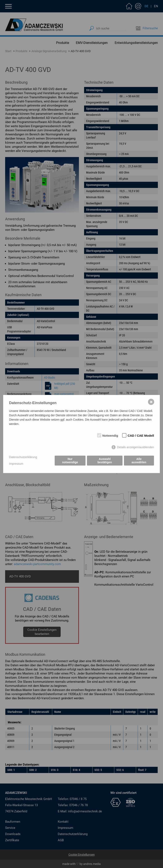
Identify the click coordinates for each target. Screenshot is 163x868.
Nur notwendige (70, 461)
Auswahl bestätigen (105, 461)
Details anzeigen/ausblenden (135, 447)
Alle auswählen (139, 461)
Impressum (16, 464)
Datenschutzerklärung (23, 457)
